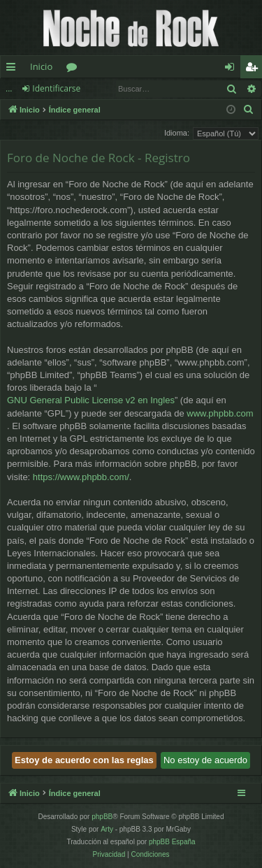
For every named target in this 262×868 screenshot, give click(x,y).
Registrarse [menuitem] (254, 69)
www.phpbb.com (220, 413)
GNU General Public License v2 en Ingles (91, 400)
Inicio (41, 66)
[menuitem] (249, 110)
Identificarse (56, 88)
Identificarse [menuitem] (233, 69)
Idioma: (177, 133)
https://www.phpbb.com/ (81, 477)
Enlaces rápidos (14, 69)
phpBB (102, 817)
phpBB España (172, 842)
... (9, 88)
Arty (107, 829)
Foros (74, 69)
